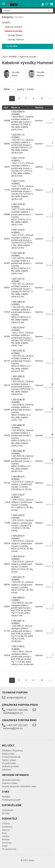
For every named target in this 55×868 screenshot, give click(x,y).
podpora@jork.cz (16, 698)
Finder (5, 846)
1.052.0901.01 (18, 621)
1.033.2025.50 (18, 302)
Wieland (6, 840)
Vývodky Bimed (15, 35)
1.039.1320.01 (18, 515)
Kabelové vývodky (13, 31)
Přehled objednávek (11, 757)
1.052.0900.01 (18, 598)
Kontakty (6, 797)
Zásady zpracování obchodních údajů (19, 786)
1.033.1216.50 (18, 204)
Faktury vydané (9, 760)
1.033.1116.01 (18, 181)
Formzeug (7, 843)
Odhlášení (7, 770)
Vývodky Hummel (16, 40)
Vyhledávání (8, 810)
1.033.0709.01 (18, 112)
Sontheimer (7, 827)
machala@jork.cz (13, 713)
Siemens (6, 824)
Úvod (4, 57)
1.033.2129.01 (18, 328)
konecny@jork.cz (13, 728)
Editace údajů (8, 754)
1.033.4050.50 (18, 425)
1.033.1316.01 (18, 230)
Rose (4, 833)
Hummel (6, 830)
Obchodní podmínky (11, 780)
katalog (21, 89)
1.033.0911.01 (18, 135)
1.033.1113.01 (18, 158)
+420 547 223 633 (17, 725)
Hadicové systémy (13, 27)
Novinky (6, 813)
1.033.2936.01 (18, 376)
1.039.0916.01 (18, 477)
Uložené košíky (9, 763)
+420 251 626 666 (17, 710)
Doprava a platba (10, 783)
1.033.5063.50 (18, 451)
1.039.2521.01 (18, 577)
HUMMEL (6, 23)
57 (42, 98)
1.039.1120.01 (18, 495)
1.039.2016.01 (18, 536)
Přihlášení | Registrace (12, 751)
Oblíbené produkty (10, 766)
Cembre (6, 836)
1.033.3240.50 (18, 400)
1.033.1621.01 (18, 279)
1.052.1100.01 (18, 646)
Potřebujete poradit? (11, 800)
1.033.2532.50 (18, 351)
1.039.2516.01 (18, 557)
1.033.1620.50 (18, 253)
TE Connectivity (9, 849)
